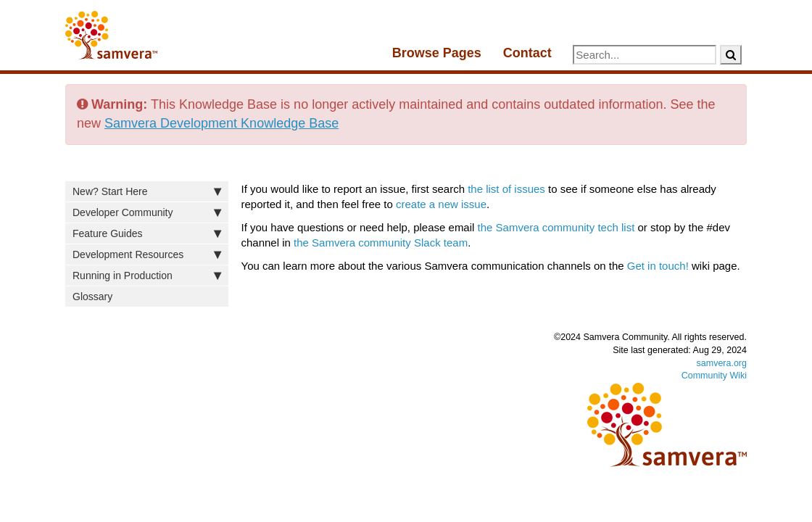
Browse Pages (437, 53)
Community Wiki (714, 376)
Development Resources (147, 254)
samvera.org (722, 363)
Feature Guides (147, 233)
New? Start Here (147, 191)
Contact (527, 53)
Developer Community (147, 212)
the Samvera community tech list (556, 227)
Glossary (92, 297)
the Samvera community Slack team (381, 243)
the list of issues (506, 189)
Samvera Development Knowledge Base (221, 123)
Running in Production (147, 275)
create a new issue (441, 204)
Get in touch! (658, 266)
